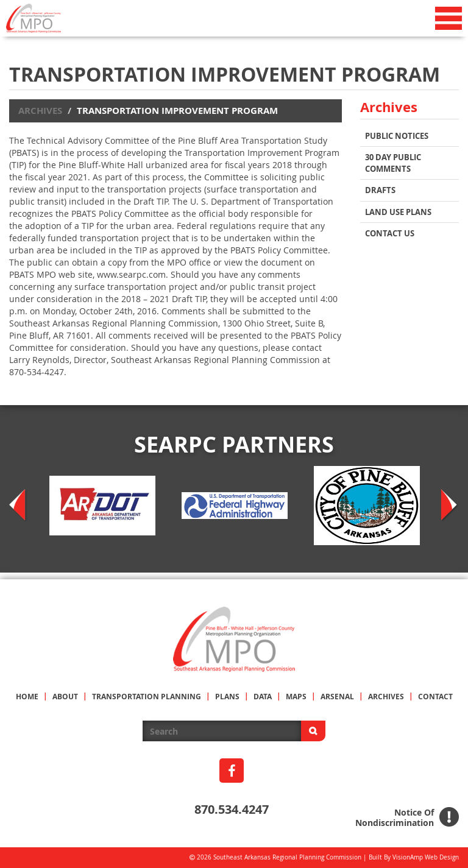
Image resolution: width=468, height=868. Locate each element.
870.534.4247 (232, 809)
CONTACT (435, 697)
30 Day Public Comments (393, 163)
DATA (263, 697)
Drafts (380, 190)
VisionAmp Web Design (426, 857)
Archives (40, 111)
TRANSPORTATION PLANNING (147, 697)
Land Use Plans (398, 212)
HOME (27, 697)
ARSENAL (337, 697)
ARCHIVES (386, 697)
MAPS (296, 697)
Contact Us (390, 233)
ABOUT (65, 697)
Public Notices (397, 136)
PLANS (227, 697)
